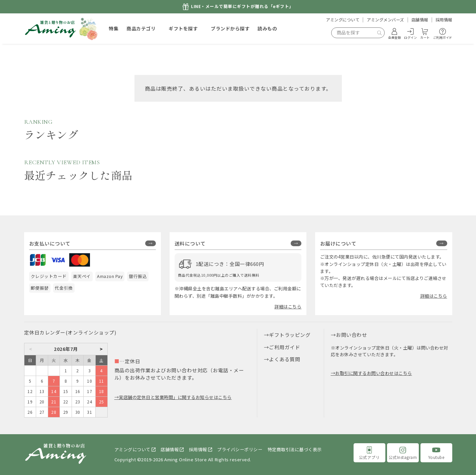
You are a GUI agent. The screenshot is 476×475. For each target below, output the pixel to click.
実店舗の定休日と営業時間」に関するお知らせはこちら (175, 397)
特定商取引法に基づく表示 (295, 449)
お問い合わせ (351, 335)
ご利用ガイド (284, 347)
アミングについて (343, 20)
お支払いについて (50, 243)
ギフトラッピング (290, 335)
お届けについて (338, 243)
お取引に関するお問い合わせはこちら (374, 373)
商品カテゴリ (141, 28)
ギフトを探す (183, 28)
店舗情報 (420, 20)
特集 (114, 28)
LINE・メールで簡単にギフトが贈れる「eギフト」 (242, 7)
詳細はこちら (288, 307)
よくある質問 (284, 359)
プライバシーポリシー (240, 449)
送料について (190, 243)
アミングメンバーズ (385, 20)
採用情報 (444, 20)
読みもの (267, 28)
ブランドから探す (230, 28)
